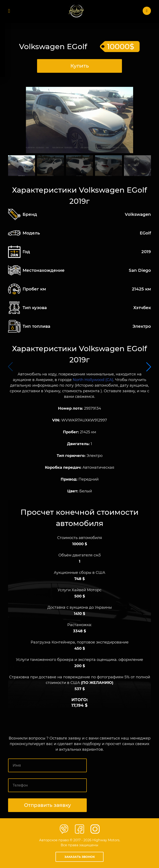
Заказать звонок (80, 857)
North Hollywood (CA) (93, 380)
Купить (80, 66)
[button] (149, 367)
